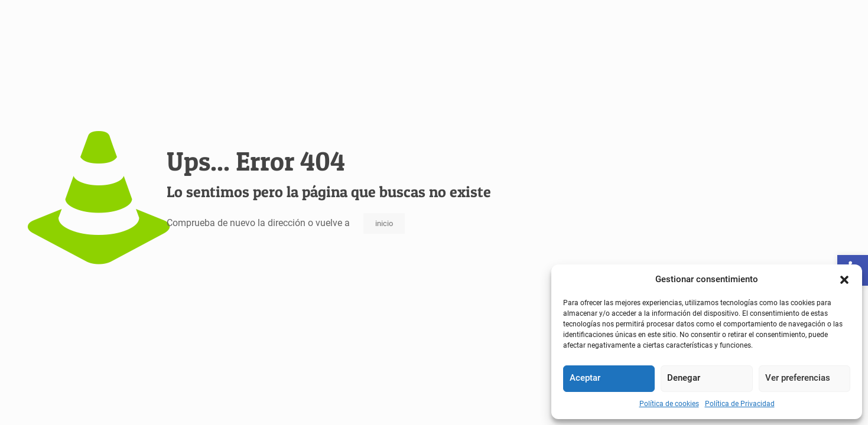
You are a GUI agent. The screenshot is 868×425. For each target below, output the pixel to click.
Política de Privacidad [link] (740, 404)
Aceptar (585, 378)
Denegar (684, 378)
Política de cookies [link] (669, 404)
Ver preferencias (798, 378)
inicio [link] (384, 223)
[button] (844, 280)
